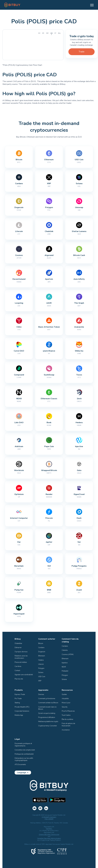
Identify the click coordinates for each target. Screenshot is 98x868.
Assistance (66, 730)
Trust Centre (66, 715)
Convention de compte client (25, 750)
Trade (82, 52)
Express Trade (20, 694)
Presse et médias (21, 662)
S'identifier (18, 643)
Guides (64, 694)
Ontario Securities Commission (49, 834)
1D (43, 33)
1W (47, 33)
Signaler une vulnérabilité (24, 675)
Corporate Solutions (22, 711)
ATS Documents (20, 765)
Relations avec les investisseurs (21, 657)
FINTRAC (49, 829)
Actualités (65, 699)
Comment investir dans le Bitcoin (47, 708)
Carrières (18, 666)
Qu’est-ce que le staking (47, 713)
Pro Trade (18, 699)
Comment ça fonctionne (47, 699)
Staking (17, 703)
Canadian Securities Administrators (49, 838)
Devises (41, 694)
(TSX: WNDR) (49, 819)
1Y (55, 33)
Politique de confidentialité (24, 754)
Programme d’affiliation (47, 717)
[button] (91, 5)
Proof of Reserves (68, 711)
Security (65, 707)
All (59, 33)
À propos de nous (21, 652)
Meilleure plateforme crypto (48, 722)
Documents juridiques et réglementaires (23, 745)
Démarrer (18, 648)
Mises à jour (66, 703)
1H (39, 33)
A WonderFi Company (49, 817)
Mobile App (19, 715)
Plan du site (19, 679)
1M (51, 33)
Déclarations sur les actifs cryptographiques (24, 759)
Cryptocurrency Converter (48, 726)
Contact (17, 671)
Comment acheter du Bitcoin (48, 703)
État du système (67, 719)
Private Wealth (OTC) (22, 707)
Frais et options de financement (69, 725)
